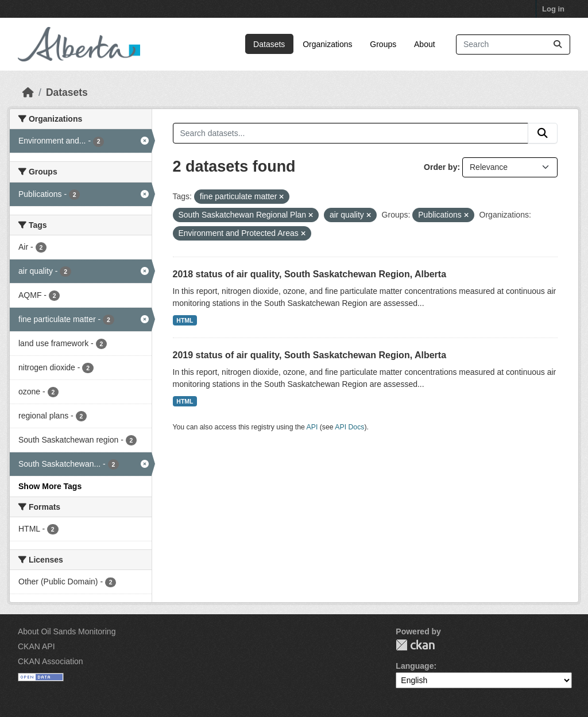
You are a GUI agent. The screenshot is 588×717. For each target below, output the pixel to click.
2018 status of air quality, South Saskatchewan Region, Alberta (310, 274)
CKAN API (36, 646)
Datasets (269, 44)
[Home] (28, 92)
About (425, 44)
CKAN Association (51, 661)
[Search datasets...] (513, 44)
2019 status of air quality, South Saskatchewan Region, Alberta (310, 355)
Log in (553, 9)
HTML (185, 320)
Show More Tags (50, 486)
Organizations (327, 44)
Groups (383, 44)
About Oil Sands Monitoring (67, 631)
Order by (440, 167)
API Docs (349, 427)
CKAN (415, 645)
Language (415, 666)
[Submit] (558, 44)
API (312, 427)
